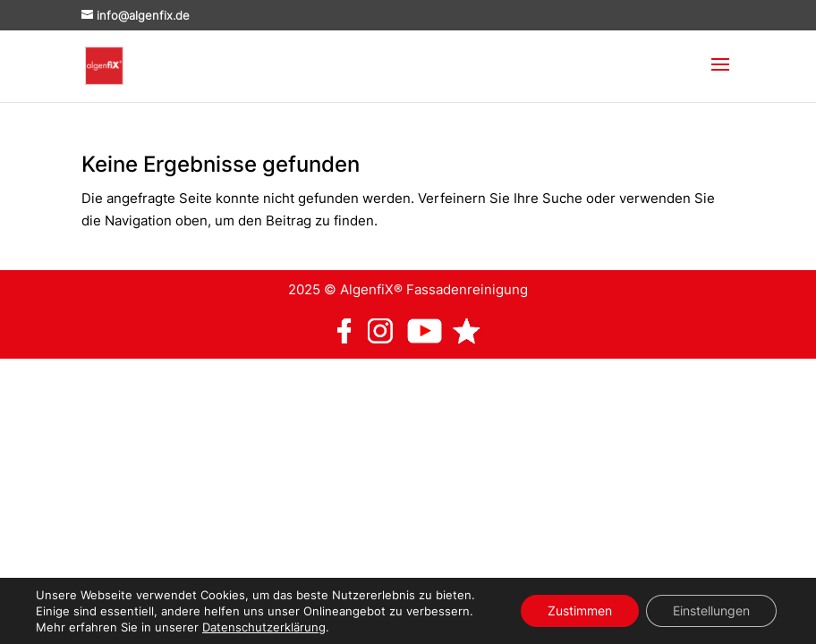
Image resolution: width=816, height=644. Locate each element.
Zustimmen (580, 610)
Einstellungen (711, 610)
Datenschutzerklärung (264, 627)
